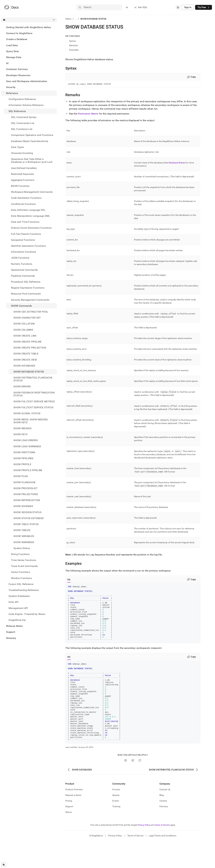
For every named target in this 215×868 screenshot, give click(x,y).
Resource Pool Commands (26, 294)
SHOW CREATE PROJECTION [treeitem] (30, 348)
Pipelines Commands (23, 276)
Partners (164, 833)
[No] (133, 787)
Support (11, 632)
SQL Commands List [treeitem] (23, 123)
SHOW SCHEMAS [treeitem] (23, 506)
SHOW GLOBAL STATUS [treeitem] (27, 413)
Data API (14, 602)
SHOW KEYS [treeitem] (21, 434)
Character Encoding (22, 153)
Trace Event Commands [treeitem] (24, 566)
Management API (18, 608)
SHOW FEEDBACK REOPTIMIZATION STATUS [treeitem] (34, 394)
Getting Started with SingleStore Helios (28, 27)
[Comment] (140, 787)
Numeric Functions (22, 264)
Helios (68, 19)
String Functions (20, 554)
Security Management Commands (30, 300)
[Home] (11, 7)
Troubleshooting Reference (24, 590)
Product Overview (74, 816)
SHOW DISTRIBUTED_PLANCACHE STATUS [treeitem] (33, 379)
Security (11, 87)
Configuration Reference (22, 99)
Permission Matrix (88, 114)
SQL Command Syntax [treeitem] (24, 117)
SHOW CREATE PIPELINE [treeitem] (27, 342)
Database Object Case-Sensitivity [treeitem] (30, 141)
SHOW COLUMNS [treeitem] (23, 330)
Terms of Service (162, 852)
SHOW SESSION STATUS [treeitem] (27, 512)
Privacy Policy (144, 852)
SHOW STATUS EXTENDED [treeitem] (29, 518)
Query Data (12, 51)
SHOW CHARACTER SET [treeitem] (27, 318)
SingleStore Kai (17, 620)
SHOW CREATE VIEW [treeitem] (25, 360)
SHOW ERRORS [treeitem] (22, 386)
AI (7, 63)
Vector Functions (21, 572)
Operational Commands (24, 270)
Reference (12, 93)
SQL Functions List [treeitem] (22, 129)
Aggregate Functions (23, 180)
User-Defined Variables (24, 168)
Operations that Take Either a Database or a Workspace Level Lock (32, 160)
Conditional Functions (23, 204)
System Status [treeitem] (22, 548)
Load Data (12, 45)
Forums (116, 816)
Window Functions (21, 578)
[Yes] (126, 787)
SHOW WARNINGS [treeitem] (24, 542)
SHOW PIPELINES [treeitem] (23, 458)
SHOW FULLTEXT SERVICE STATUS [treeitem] (33, 407)
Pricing (69, 828)
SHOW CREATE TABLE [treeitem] (26, 354)
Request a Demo (73, 822)
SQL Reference (17, 111)
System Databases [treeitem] (19, 596)
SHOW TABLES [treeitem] (22, 530)
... (76, 19)
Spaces (116, 822)
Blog (162, 822)
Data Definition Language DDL (28, 210)
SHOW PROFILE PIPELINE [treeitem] (28, 470)
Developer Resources (18, 75)
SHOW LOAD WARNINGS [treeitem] (27, 446)
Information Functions (24, 252)
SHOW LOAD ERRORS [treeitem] (26, 440)
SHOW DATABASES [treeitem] (24, 366)
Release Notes (14, 626)
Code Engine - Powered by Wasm (27, 614)
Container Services (17, 69)
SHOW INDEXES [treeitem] (22, 428)
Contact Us (165, 816)
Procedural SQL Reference (26, 282)
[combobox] (178, 7)
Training (116, 833)
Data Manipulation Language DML (31, 216)
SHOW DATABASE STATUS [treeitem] (29, 372)
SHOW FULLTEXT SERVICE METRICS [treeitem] (34, 401)
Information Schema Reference (26, 105)
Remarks (74, 45)
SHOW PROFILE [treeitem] (22, 464)
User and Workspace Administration (27, 81)
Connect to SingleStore (19, 33)
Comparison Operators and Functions (32, 135)
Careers (163, 828)
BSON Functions (20, 186)
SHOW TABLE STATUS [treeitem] (26, 524)
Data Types (17, 147)
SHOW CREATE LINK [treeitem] (25, 336)
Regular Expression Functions (28, 288)
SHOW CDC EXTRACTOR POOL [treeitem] (31, 312)
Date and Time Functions (25, 222)
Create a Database (17, 39)
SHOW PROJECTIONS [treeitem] (26, 494)
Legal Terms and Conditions (163, 863)
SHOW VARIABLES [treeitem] (24, 536)
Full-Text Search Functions (26, 234)
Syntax (73, 41)
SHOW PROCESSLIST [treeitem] (26, 488)
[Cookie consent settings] (4, 864)
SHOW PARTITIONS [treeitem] (24, 452)
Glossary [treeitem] (11, 638)
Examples (74, 50)
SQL (69, 580)
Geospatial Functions (23, 240)
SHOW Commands (21, 306)
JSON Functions (20, 258)
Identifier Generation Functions (28, 246)
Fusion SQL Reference (21, 584)
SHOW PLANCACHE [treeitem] (24, 482)
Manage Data (14, 57)
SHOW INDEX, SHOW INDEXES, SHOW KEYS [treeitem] (31, 421)
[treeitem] (29, 27)
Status (69, 839)
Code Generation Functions (26, 198)
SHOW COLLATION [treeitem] (24, 324)
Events (116, 828)
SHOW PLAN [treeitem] (21, 476)
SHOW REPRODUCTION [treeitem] (27, 500)
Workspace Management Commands (32, 192)
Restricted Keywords (22, 174)
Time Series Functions (24, 560)
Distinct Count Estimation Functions (31, 228)
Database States (177, 163)
